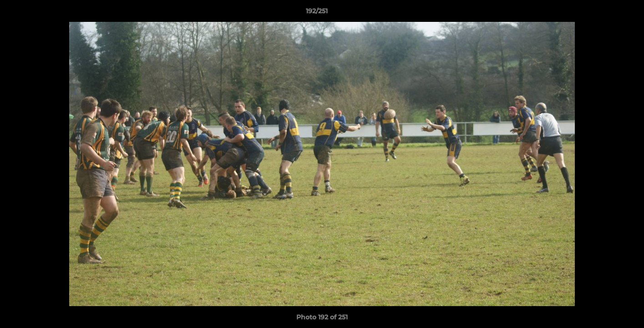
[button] (606, 13)
